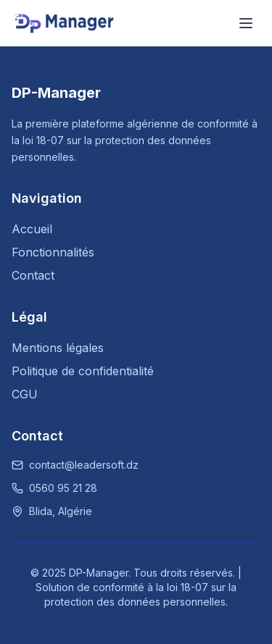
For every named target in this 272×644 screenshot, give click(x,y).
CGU (25, 394)
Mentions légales (58, 348)
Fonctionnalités (53, 252)
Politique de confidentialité (83, 371)
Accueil (32, 229)
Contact (33, 275)
